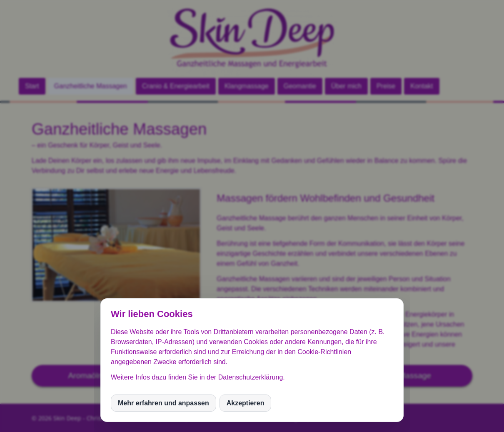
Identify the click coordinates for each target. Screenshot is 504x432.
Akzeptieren (246, 403)
